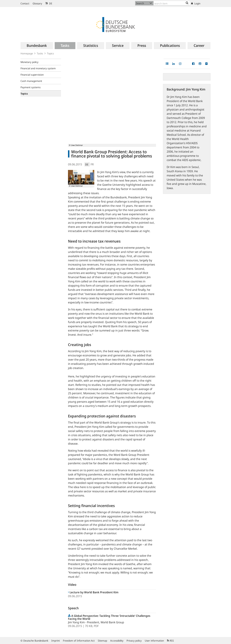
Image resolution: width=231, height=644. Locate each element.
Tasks (40, 53)
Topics (50, 53)
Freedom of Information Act (79, 641)
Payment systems (31, 87)
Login (196, 3)
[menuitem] (37, 46)
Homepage (27, 53)
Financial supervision (32, 75)
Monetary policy (29, 62)
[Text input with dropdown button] (172, 3)
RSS (170, 641)
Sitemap (102, 641)
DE (49, 3)
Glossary (37, 3)
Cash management (31, 81)
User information (154, 641)
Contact (25, 3)
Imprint (56, 641)
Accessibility (117, 641)
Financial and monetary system (38, 68)
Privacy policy (134, 641)
